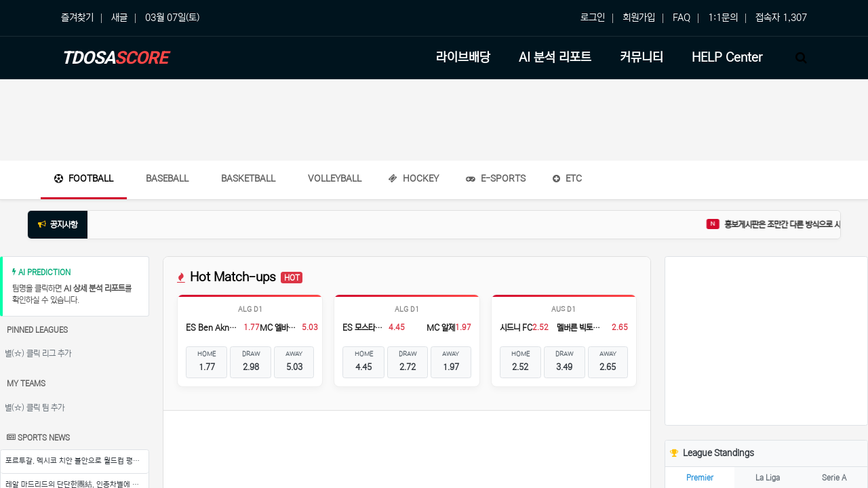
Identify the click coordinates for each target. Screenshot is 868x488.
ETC (567, 179)
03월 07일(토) (172, 18)
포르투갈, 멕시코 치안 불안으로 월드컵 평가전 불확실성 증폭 (77, 461)
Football (84, 179)
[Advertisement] (434, 120)
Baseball (167, 179)
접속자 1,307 (781, 18)
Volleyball (335, 179)
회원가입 (639, 18)
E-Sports (496, 179)
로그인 (593, 18)
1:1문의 (723, 18)
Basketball (248, 179)
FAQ (682, 18)
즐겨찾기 (77, 18)
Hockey (414, 179)
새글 (119, 18)
